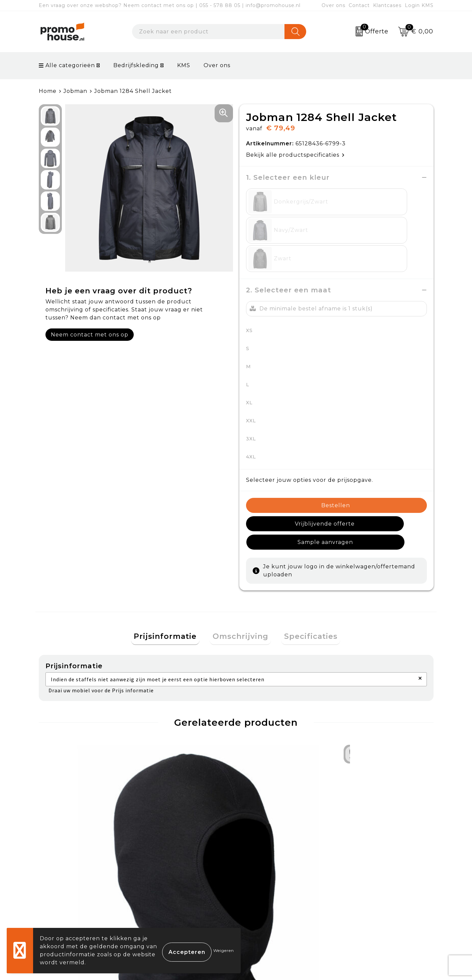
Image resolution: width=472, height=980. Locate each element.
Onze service (264, 903)
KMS (184, 65)
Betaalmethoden (270, 873)
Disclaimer (357, 903)
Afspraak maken (170, 888)
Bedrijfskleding (136, 65)
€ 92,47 (168, 791)
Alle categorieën (67, 65)
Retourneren (264, 888)
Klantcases (387, 5)
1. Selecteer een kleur (288, 177)
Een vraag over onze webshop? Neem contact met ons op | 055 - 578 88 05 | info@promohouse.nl (170, 5)
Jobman (75, 91)
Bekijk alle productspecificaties (295, 155)
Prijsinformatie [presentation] (171, 563)
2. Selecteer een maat (289, 233)
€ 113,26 (267, 791)
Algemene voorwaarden (378, 857)
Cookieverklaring (367, 873)
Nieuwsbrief (164, 873)
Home (48, 91)
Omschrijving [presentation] (241, 563)
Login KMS (419, 5)
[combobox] (208, 32)
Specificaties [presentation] (305, 563)
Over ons (333, 5)
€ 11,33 (67, 791)
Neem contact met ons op (90, 335)
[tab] (171, 563)
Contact (359, 5)
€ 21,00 (364, 791)
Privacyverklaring (368, 888)
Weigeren (224, 950)
